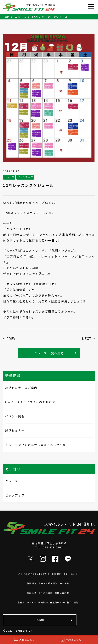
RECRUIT (40, 620)
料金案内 (57, 574)
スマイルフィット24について (34, 574)
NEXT (87, 338)
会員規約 (43, 602)
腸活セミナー (15, 431)
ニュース (11, 481)
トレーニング (71, 574)
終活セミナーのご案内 (21, 388)
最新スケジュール (27, 602)
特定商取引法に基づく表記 (64, 602)
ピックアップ (15, 495)
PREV (11, 338)
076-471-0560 (53, 547)
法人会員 (64, 583)
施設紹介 (32, 583)
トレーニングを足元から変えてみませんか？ (37, 445)
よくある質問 (46, 593)
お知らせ (32, 593)
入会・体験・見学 (48, 583)
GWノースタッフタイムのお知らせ (30, 402)
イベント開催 (15, 416)
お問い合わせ (62, 593)
